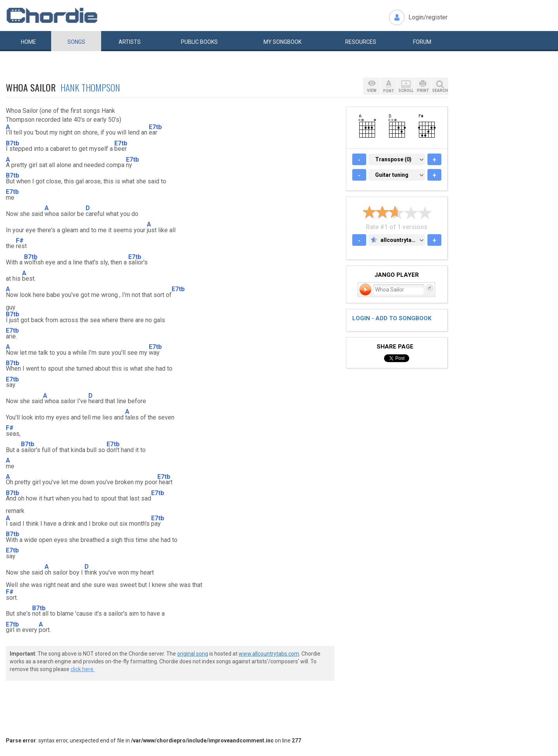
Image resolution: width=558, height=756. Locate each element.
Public (199, 42)
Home (28, 42)
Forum (422, 42)
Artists (130, 42)
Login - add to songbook (392, 318)
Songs (76, 42)
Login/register (428, 17)
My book (282, 42)
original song (193, 654)
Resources (361, 42)
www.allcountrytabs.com (269, 654)
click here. (83, 669)
